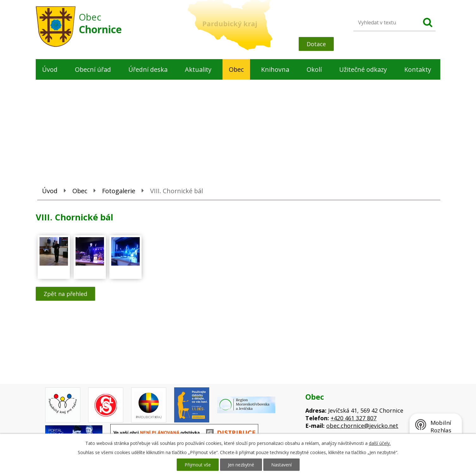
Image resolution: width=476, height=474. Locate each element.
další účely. (380, 443)
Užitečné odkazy (363, 69)
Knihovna (275, 69)
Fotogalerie (119, 191)
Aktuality (198, 69)
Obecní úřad (93, 69)
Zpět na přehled (65, 294)
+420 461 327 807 (354, 418)
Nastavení (281, 465)
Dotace (316, 44)
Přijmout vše (198, 465)
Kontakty (418, 69)
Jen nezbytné (241, 465)
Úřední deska (148, 69)
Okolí (314, 69)
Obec (236, 69)
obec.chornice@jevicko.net (362, 426)
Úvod (50, 69)
